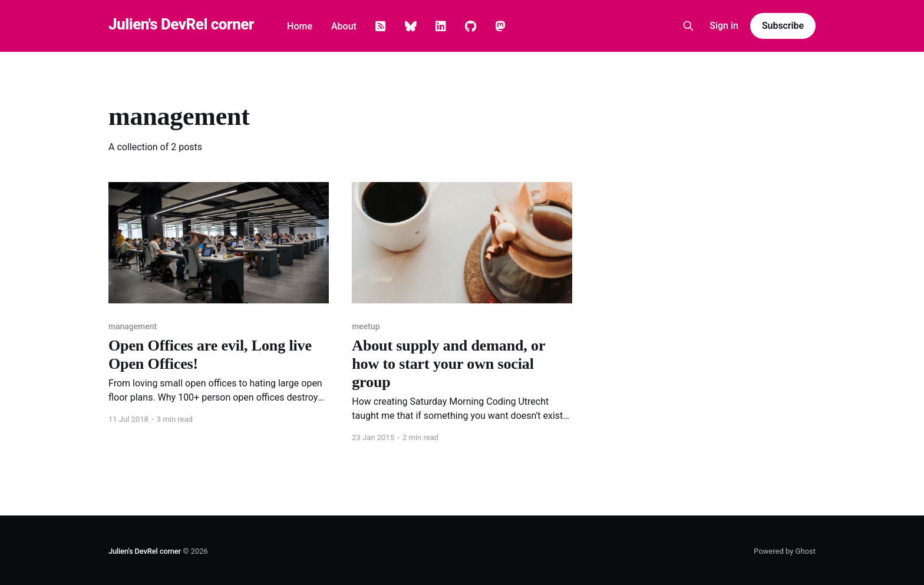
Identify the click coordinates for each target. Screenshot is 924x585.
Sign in (724, 26)
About (344, 26)
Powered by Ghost (785, 551)
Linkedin (441, 27)
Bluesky (411, 27)
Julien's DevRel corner (181, 24)
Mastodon (500, 27)
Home (300, 26)
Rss (381, 27)
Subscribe (783, 26)
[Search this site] (688, 26)
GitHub (471, 27)
